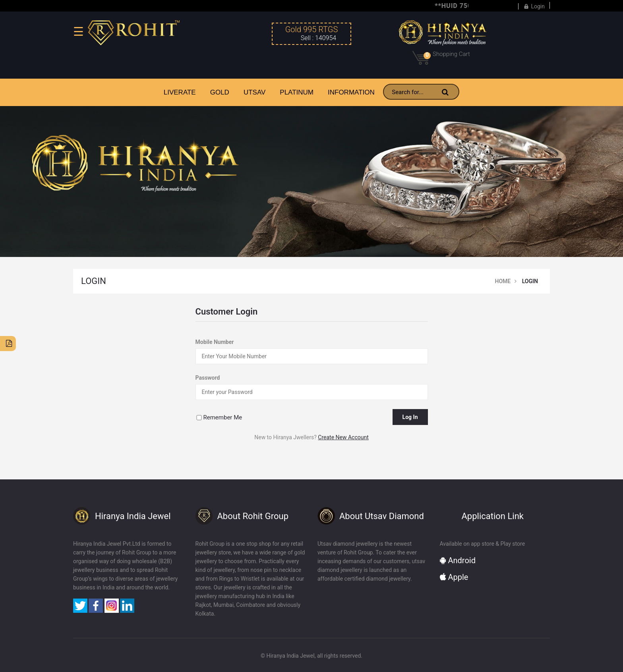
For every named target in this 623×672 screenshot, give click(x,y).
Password (208, 378)
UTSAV (254, 92)
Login (534, 5)
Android (458, 560)
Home (503, 281)
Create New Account (343, 437)
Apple (454, 577)
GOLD (220, 92)
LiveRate (180, 92)
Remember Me (223, 417)
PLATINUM (297, 92)
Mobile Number (215, 342)
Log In (410, 417)
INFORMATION (351, 92)
